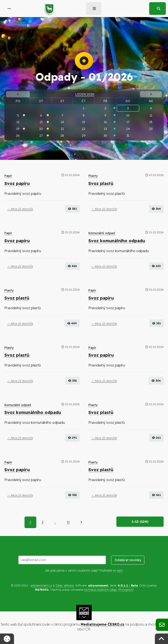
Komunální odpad (102, 233)
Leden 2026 (85, 94)
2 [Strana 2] (43, 522)
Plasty (93, 176)
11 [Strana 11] (68, 522)
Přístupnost (126, 590)
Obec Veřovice (65, 585)
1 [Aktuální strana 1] (30, 522)
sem (120, 571)
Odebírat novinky (128, 560)
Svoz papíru (17, 183)
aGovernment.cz (41, 585)
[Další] (81, 522)
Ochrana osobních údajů (101, 590)
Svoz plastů (101, 183)
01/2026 (111, 77)
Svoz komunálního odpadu (117, 241)
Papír (8, 176)
